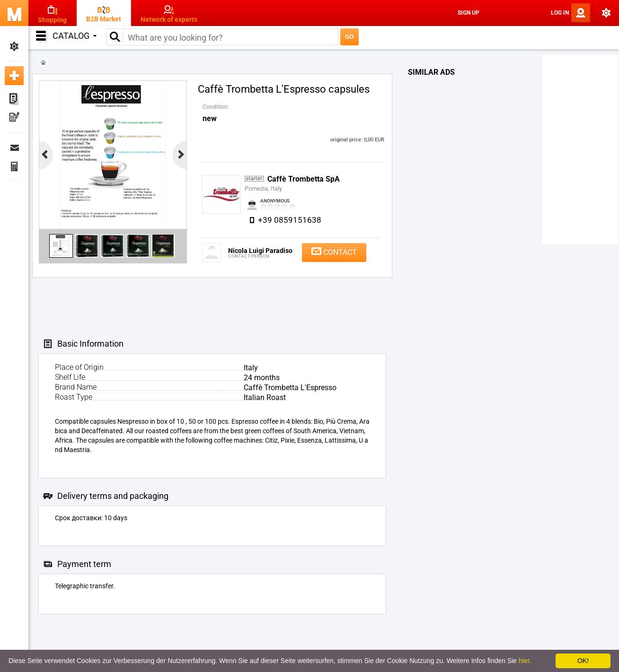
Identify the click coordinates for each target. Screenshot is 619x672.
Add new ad (14, 76)
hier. (525, 661)
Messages (14, 148)
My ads (14, 99)
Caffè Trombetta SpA (304, 179)
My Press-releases (14, 118)
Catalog (75, 36)
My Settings (14, 46)
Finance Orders (14, 166)
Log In (560, 13)
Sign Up (469, 13)
